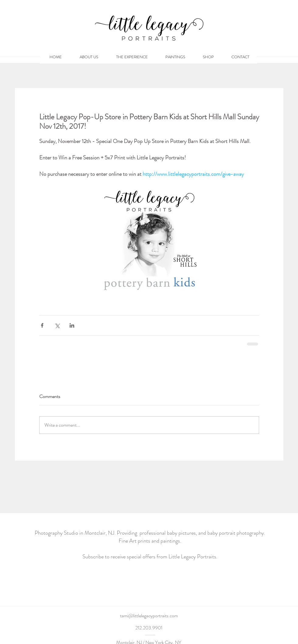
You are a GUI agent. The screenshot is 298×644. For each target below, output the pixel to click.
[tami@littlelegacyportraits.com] (149, 616)
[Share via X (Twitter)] (57, 325)
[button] (208, 57)
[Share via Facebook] (42, 325)
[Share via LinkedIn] (72, 325)
